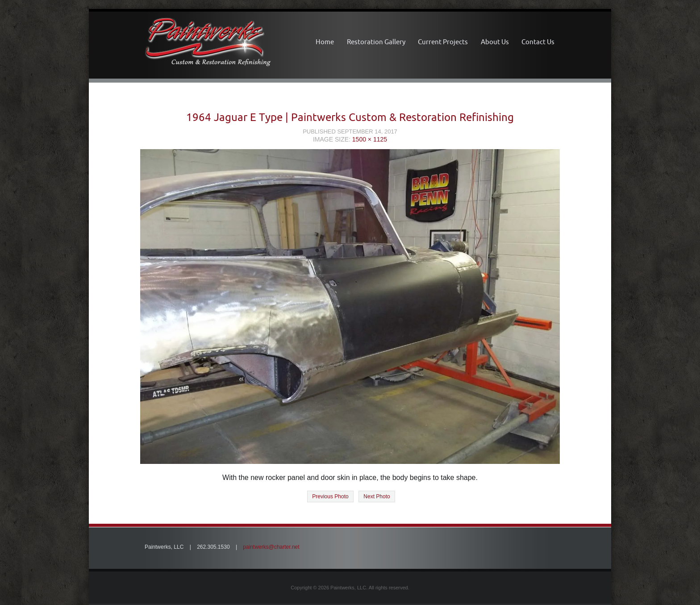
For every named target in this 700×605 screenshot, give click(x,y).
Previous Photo (330, 497)
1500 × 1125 (370, 139)
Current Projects (443, 42)
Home (325, 42)
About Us (495, 42)
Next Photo (377, 497)
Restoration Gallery (376, 42)
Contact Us (538, 42)
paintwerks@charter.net (271, 547)
